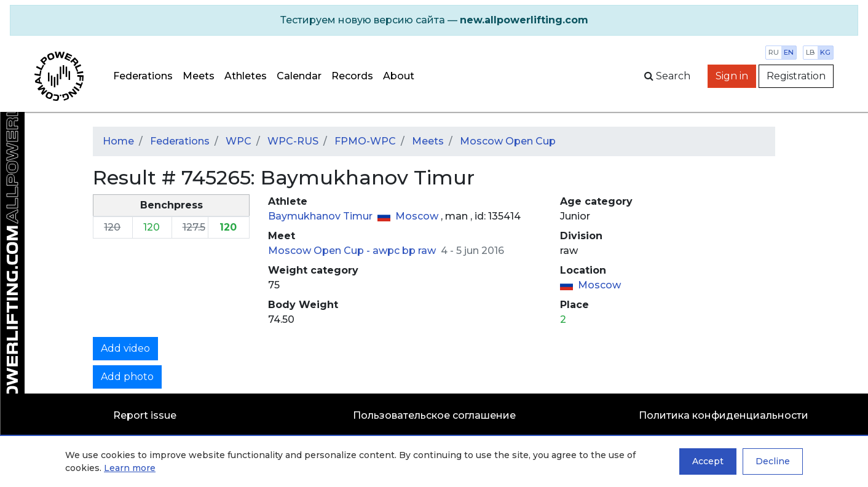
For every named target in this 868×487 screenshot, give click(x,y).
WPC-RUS (293, 141)
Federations (143, 76)
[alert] (434, 20)
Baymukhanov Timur (322, 216)
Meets (199, 76)
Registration (796, 76)
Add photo (127, 377)
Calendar (299, 76)
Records (352, 76)
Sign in (732, 76)
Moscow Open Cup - (320, 251)
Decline (773, 461)
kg (825, 52)
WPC (239, 141)
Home (118, 141)
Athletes (246, 76)
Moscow (418, 216)
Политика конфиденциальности (724, 415)
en (789, 52)
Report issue (145, 415)
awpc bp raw (405, 251)
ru (774, 52)
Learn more (130, 468)
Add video (125, 348)
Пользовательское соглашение (434, 415)
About (399, 76)
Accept (708, 461)
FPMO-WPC (365, 141)
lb (811, 52)
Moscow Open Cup (508, 141)
